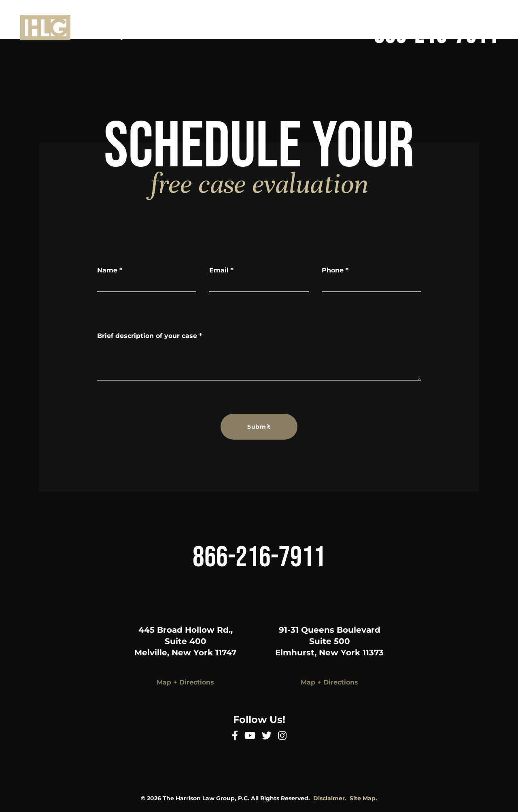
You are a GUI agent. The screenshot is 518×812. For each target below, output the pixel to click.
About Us (361, 11)
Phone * (335, 270)
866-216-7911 (436, 36)
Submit (259, 427)
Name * (110, 270)
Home (312, 11)
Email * (221, 270)
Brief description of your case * (150, 336)
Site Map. (363, 798)
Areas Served (474, 11)
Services (414, 11)
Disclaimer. (330, 798)
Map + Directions (185, 682)
